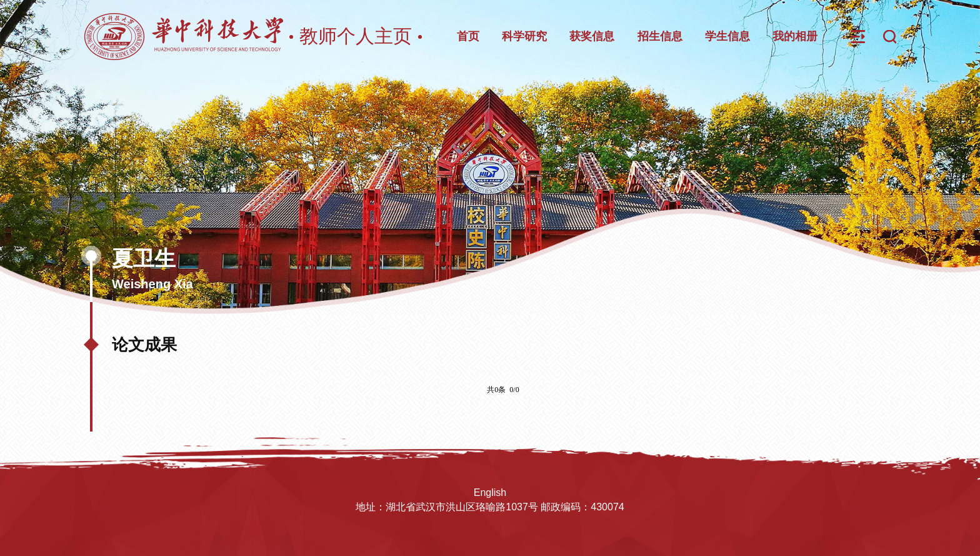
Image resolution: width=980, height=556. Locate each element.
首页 (468, 36)
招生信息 (660, 36)
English (490, 493)
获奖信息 (592, 36)
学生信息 (727, 36)
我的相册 (795, 36)
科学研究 (524, 36)
